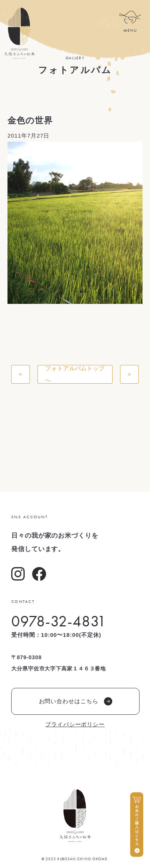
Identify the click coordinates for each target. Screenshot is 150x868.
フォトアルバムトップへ (75, 374)
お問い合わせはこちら (76, 701)
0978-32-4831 (59, 621)
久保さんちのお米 (19, 33)
